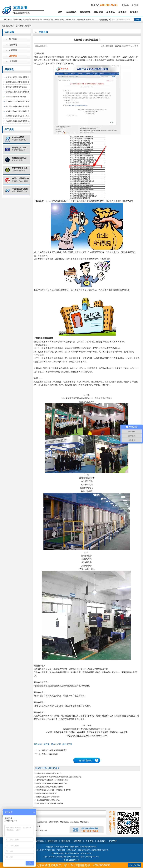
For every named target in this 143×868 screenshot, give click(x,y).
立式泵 (38, 826)
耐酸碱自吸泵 (60, 20)
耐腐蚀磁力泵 (48, 20)
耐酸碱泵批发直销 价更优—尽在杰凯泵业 (52, 783)
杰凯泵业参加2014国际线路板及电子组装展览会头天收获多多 (59, 777)
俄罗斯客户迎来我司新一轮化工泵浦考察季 (52, 780)
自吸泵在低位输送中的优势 (16, 97)
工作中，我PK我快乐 (50, 754)
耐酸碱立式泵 (71, 20)
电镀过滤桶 (84, 822)
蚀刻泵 (89, 20)
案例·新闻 (98, 12)
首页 (60, 12)
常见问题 (13, 61)
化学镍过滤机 (37, 20)
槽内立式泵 (56, 744)
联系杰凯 (134, 12)
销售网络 (111, 12)
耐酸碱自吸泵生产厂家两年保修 (48, 797)
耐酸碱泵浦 (85, 12)
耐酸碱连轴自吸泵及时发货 (46, 793)
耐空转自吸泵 (54, 822)
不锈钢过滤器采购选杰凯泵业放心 (49, 773)
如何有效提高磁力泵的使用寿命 (17, 77)
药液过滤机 (74, 822)
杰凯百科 (13, 50)
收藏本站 (125, 5)
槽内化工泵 (67, 744)
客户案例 (13, 39)
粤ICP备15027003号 (71, 860)
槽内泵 (47, 744)
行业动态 (13, 45)
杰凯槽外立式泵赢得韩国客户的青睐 (50, 787)
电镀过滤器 (27, 20)
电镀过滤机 (71, 12)
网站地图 (135, 5)
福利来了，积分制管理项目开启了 (54, 750)
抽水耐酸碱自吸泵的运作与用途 (48, 800)
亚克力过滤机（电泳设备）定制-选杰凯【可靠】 (54, 790)
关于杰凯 (122, 12)
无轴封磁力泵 (42, 822)
